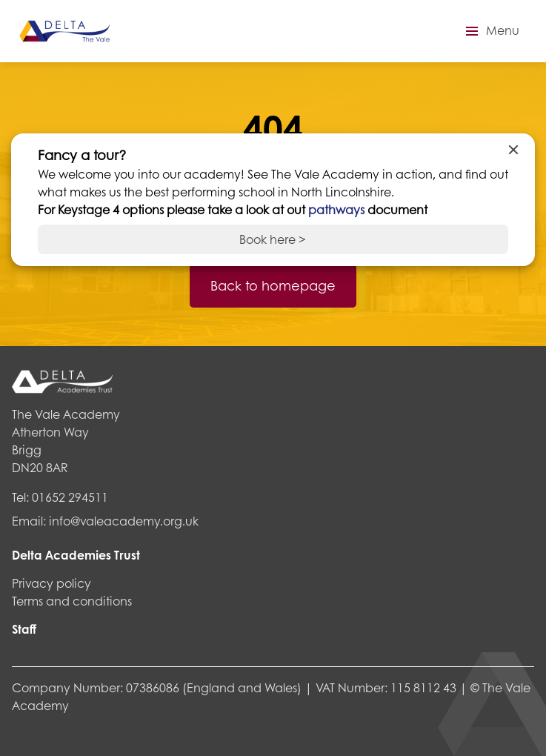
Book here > (273, 239)
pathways (338, 209)
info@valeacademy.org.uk (124, 521)
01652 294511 (70, 497)
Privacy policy (51, 583)
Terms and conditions (72, 601)
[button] (490, 31)
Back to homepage (273, 285)
